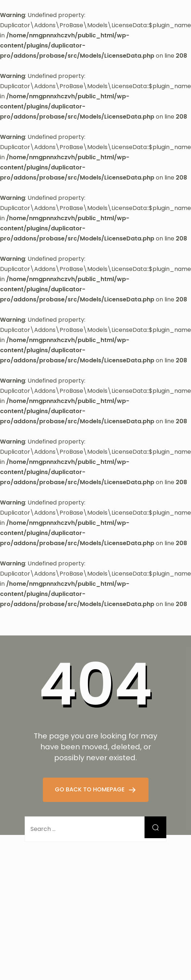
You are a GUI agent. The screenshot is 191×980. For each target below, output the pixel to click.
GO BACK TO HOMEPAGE (90, 789)
